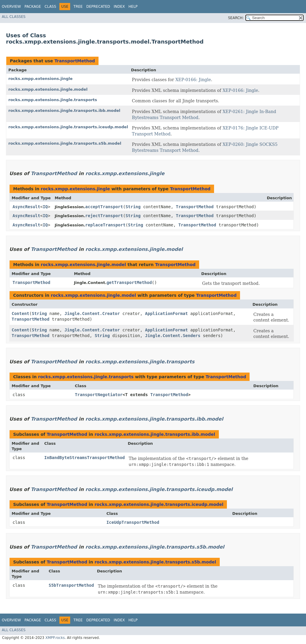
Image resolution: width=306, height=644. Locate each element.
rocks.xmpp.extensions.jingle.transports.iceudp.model (68, 127)
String (133, 207)
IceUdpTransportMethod (133, 522)
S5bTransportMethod (71, 585)
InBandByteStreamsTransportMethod (84, 458)
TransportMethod (75, 61)
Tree (78, 7)
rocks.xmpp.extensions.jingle (40, 79)
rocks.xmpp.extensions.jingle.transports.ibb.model (64, 111)
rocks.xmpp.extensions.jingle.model (48, 89)
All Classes (14, 17)
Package (33, 7)
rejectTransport (104, 216)
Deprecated (98, 7)
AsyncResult (26, 207)
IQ (45, 207)
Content (20, 313)
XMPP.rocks (55, 638)
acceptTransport (104, 207)
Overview (11, 7)
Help (133, 7)
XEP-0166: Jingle (193, 80)
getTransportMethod (129, 282)
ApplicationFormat (166, 313)
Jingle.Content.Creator (92, 313)
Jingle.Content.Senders (173, 336)
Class (50, 7)
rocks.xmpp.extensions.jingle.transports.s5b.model (65, 143)
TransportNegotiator (99, 395)
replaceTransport (106, 225)
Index (119, 7)
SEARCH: (236, 18)
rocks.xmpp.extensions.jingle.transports (53, 100)
